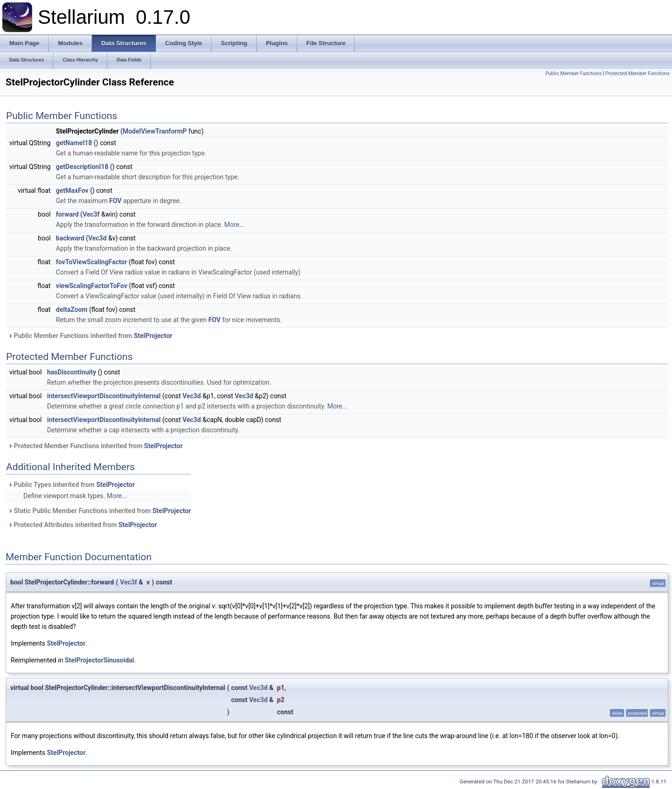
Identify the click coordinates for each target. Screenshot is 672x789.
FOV (115, 201)
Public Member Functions (574, 74)
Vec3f (91, 214)
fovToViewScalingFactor (91, 262)
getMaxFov (72, 190)
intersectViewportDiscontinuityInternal (104, 396)
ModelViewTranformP (155, 131)
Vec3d (98, 238)
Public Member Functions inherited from (90, 336)
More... (234, 225)
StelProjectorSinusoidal (99, 660)
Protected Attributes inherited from (82, 525)
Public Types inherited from (71, 485)
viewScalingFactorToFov (92, 286)
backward (70, 238)
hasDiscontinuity (72, 372)
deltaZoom (72, 310)
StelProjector (153, 336)
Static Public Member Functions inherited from (99, 511)
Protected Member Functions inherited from (95, 446)
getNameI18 (74, 143)
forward (67, 214)
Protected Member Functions (637, 74)
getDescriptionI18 (82, 167)
